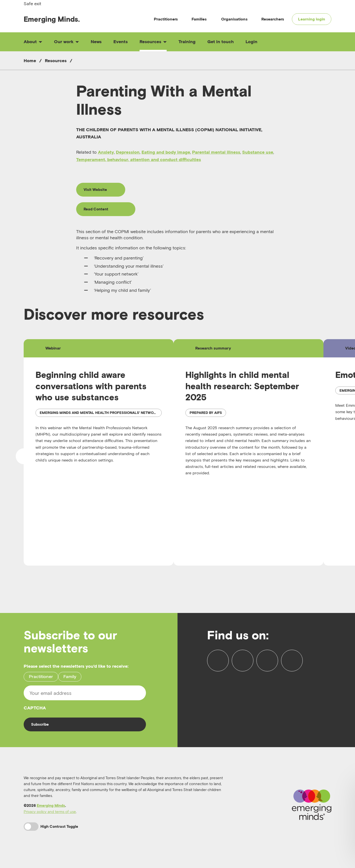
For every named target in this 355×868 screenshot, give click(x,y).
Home (30, 61)
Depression (128, 152)
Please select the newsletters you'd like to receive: (76, 671)
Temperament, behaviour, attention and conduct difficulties (139, 159)
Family (70, 681)
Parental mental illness (216, 152)
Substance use (258, 152)
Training (187, 42)
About (33, 42)
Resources (153, 42)
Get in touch (221, 42)
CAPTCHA (35, 712)
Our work (66, 42)
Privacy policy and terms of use (50, 817)
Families (199, 19)
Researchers (273, 19)
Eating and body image (166, 152)
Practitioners (166, 19)
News (96, 42)
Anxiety (106, 152)
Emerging (52, 19)
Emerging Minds (51, 811)
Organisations (234, 19)
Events (121, 42)
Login (251, 42)
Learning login (312, 19)
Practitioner (41, 681)
